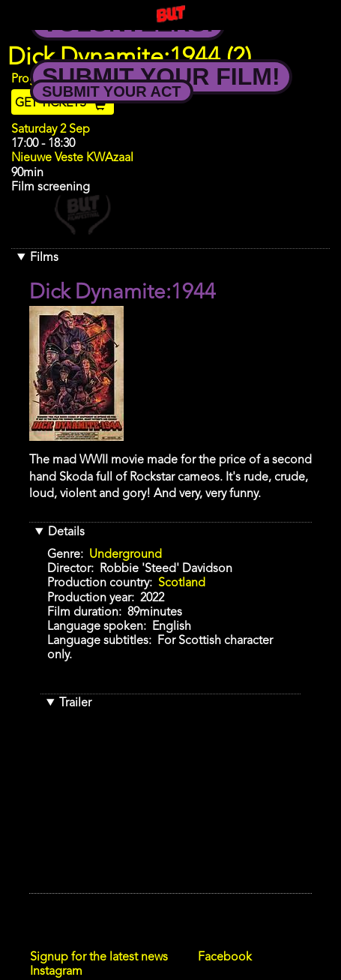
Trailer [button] (75, 703)
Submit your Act (112, 91)
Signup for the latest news (99, 958)
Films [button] (44, 258)
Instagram (56, 972)
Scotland (182, 583)
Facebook (225, 958)
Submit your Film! (161, 76)
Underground (126, 555)
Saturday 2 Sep (51, 130)
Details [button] (66, 532)
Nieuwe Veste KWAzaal (72, 158)
